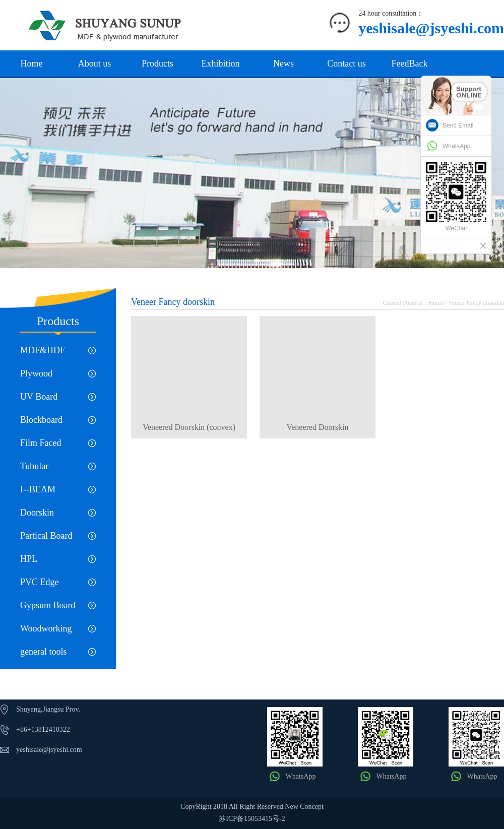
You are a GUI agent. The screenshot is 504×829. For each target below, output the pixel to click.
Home (32, 63)
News (283, 63)
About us (95, 63)
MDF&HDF (43, 350)
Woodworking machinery (46, 632)
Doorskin (37, 513)
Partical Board (46, 536)
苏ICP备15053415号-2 (252, 819)
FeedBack (410, 63)
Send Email (458, 125)
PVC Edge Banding (40, 585)
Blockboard (41, 420)
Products (157, 63)
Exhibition (221, 63)
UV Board (39, 397)
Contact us (346, 63)
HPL (29, 559)
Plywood (36, 373)
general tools (43, 652)
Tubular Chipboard (39, 469)
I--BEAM (38, 489)
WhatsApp (301, 776)
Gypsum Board (48, 605)
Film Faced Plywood (41, 446)
